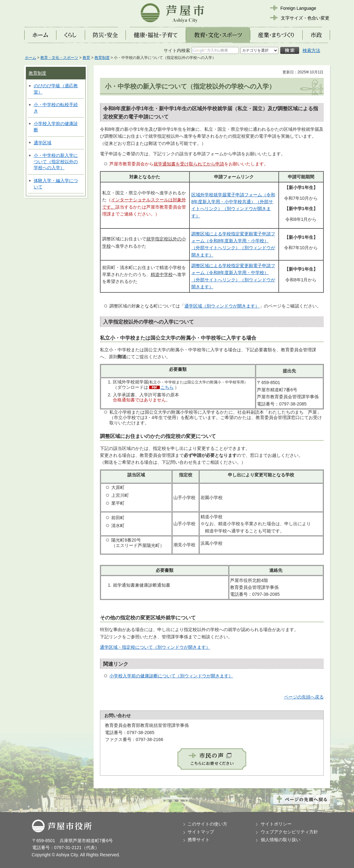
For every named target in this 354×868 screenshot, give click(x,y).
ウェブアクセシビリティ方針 (289, 832)
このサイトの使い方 (207, 824)
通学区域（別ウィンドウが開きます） (222, 306)
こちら (167, 387)
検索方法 (311, 50)
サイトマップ (201, 832)
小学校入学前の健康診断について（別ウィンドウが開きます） (171, 676)
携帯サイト (199, 840)
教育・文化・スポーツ (59, 58)
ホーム (31, 58)
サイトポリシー (276, 824)
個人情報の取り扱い (281, 840)
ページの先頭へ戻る (304, 697)
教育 (86, 58)
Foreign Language (299, 8)
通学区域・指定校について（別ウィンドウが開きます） (155, 647)
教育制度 (102, 58)
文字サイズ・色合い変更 (305, 18)
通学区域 (43, 143)
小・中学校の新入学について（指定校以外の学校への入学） (56, 161)
